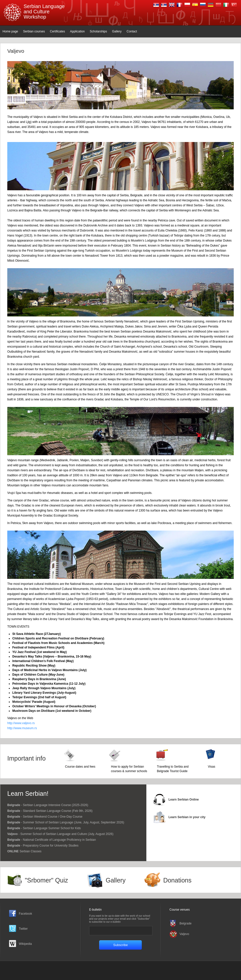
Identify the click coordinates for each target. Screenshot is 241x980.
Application (77, 31)
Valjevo (184, 934)
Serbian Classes (24, 851)
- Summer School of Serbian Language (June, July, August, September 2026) (66, 822)
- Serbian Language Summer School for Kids (44, 828)
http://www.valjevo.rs (21, 723)
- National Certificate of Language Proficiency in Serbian (52, 840)
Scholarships (99, 31)
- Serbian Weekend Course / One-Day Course (45, 817)
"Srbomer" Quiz (46, 880)
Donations (177, 880)
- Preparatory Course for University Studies (43, 846)
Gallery (117, 31)
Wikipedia (25, 944)
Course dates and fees (80, 767)
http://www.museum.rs (22, 728)
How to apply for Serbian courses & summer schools (129, 769)
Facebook (25, 914)
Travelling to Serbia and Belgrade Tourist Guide (173, 769)
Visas (212, 767)
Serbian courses (34, 31)
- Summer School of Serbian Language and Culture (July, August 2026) (60, 834)
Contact (132, 31)
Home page (10, 31)
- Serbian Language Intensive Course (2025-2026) (48, 805)
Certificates (57, 31)
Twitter (23, 929)
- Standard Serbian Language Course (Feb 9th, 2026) (50, 811)
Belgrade (186, 923)
